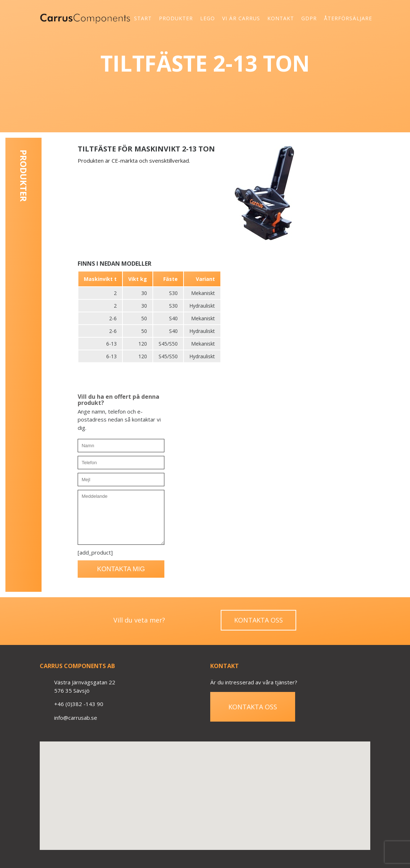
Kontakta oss (258, 620)
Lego (208, 18)
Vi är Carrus (241, 18)
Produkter (176, 18)
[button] (205, 789)
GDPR (309, 18)
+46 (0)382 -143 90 (79, 704)
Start (143, 18)
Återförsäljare (348, 18)
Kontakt (281, 18)
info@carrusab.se (76, 718)
